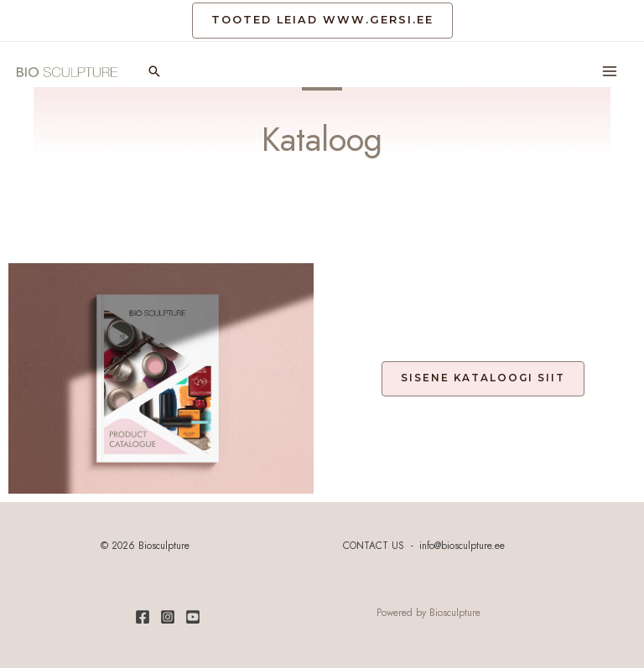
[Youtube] (193, 617)
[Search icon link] (154, 71)
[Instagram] (168, 617)
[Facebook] (143, 617)
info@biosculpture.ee (462, 545)
